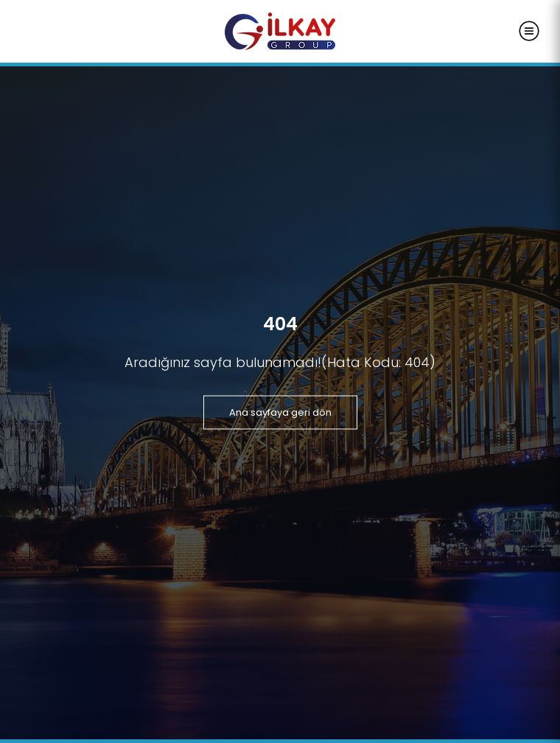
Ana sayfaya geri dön (280, 412)
